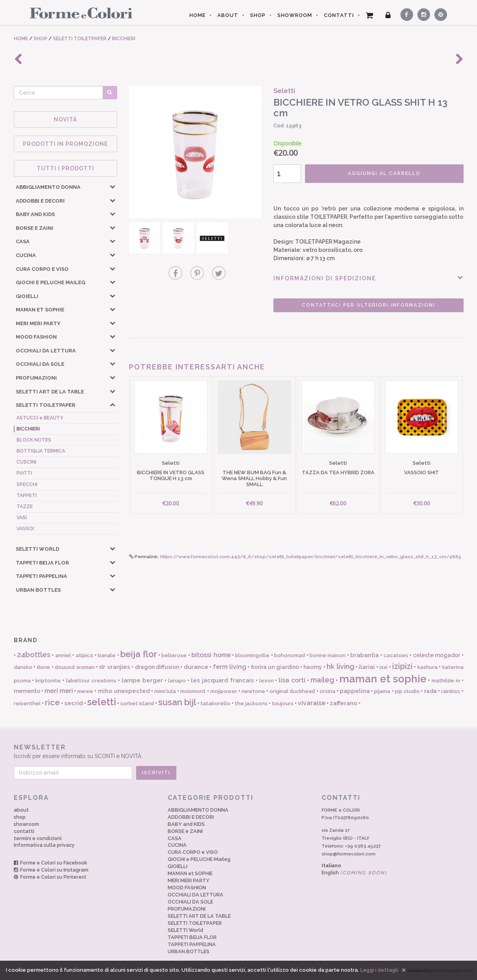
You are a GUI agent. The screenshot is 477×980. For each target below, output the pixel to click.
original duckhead (292, 691)
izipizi (402, 666)
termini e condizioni (38, 838)
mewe (85, 691)
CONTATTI (339, 15)
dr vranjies (114, 667)
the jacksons (251, 703)
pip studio (407, 691)
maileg (322, 680)
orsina (327, 691)
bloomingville (252, 655)
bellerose (174, 655)
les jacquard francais (223, 680)
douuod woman (75, 667)
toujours (283, 703)
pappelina (355, 691)
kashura (427, 667)
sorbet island (137, 703)
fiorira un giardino (275, 667)
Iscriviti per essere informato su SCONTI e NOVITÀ (239, 751)
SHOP (258, 15)
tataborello (215, 703)
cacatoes (396, 655)
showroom (26, 824)
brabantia (365, 655)
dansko (23, 667)
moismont (193, 691)
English (354, 873)
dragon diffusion (157, 667)
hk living (340, 666)
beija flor (138, 654)
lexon (267, 681)
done (43, 667)
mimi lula (165, 691)
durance (196, 667)
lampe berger (142, 680)
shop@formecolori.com (349, 854)
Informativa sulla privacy (44, 845)
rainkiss (451, 691)
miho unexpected (124, 691)
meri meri (59, 691)
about (21, 810)
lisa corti (292, 680)
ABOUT (228, 15)
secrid (74, 703)
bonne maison (328, 655)
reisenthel (27, 703)
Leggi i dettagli (379, 970)
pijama (382, 691)
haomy (313, 667)
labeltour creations (91, 681)
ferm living (230, 667)
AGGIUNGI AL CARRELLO (384, 173)
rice (52, 702)
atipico (85, 655)
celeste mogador (437, 655)
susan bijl (177, 702)
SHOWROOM (295, 15)
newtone (253, 691)
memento (27, 691)
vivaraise (312, 703)
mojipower (224, 691)
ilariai (367, 667)
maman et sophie (383, 679)
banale (107, 655)
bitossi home (211, 655)
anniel (63, 655)
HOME (197, 15)
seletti (102, 702)
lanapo (177, 681)
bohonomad (290, 655)
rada (430, 691)
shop (20, 817)
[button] (112, 186)
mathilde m (446, 681)
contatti (24, 831)
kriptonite (48, 681)
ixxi (383, 667)
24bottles (34, 655)
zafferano (344, 703)
